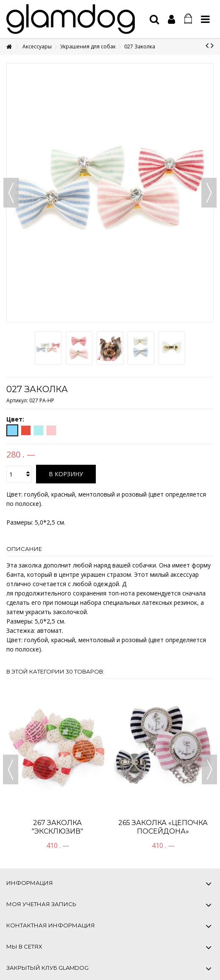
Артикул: (17, 400)
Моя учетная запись (41, 904)
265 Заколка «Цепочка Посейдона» (163, 827)
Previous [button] (11, 769)
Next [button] (209, 769)
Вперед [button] (209, 193)
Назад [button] (11, 193)
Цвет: (16, 419)
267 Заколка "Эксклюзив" (57, 827)
